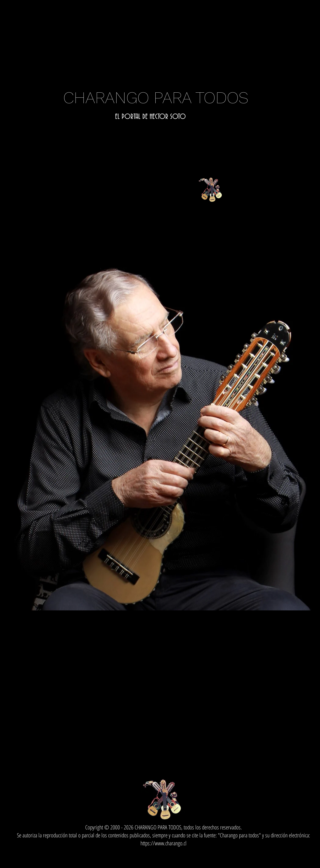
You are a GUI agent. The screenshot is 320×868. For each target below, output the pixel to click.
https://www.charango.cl (163, 843)
